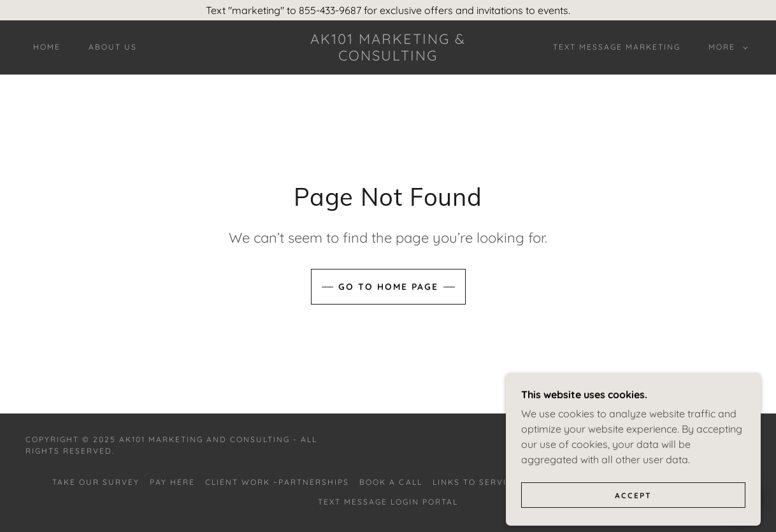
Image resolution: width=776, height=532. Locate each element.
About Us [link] (113, 47)
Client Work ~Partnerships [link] (277, 482)
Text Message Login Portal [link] (388, 502)
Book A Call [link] (391, 482)
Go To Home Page (388, 287)
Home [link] (47, 47)
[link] (388, 57)
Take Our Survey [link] (96, 482)
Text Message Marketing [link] (617, 47)
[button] (726, 47)
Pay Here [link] (172, 482)
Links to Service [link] (476, 482)
